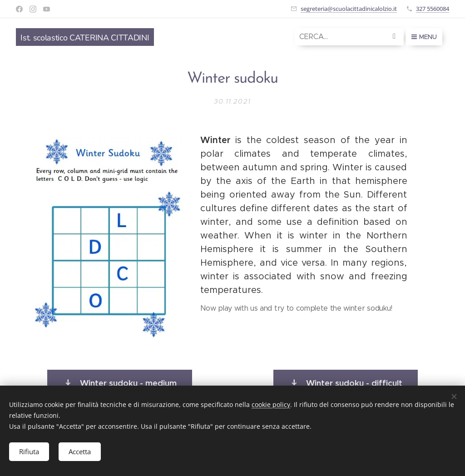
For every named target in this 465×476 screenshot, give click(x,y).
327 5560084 (433, 9)
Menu (424, 37)
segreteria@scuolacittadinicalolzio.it (349, 9)
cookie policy (271, 404)
